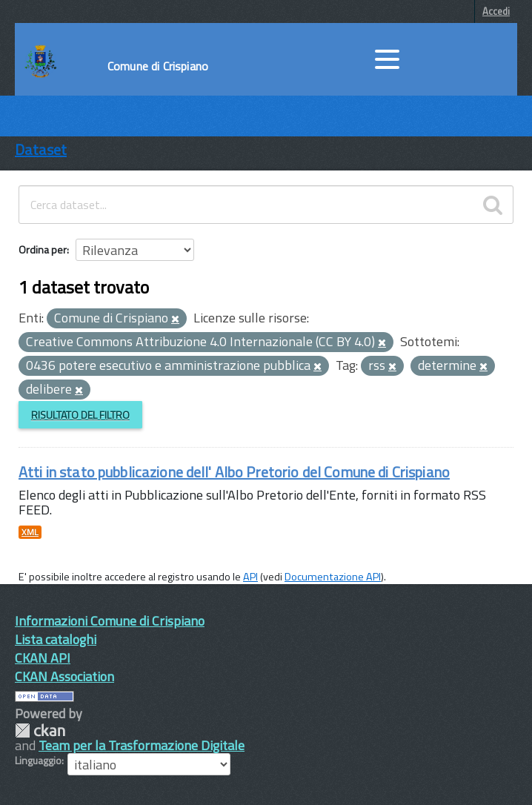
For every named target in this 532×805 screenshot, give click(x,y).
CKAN (40, 731)
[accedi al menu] (387, 59)
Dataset (41, 149)
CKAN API (43, 658)
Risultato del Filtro (80, 415)
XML (30, 532)
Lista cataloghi (56, 639)
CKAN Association (64, 676)
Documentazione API (333, 577)
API (250, 577)
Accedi (496, 11)
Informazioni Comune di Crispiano (110, 621)
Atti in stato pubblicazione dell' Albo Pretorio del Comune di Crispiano (234, 472)
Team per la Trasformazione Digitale (142, 745)
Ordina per (43, 249)
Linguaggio (38, 761)
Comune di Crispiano (158, 66)
